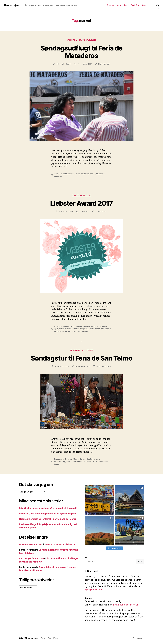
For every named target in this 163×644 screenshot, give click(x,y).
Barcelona (67, 326)
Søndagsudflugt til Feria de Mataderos (81, 52)
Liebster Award (94, 329)
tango (56, 464)
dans (56, 174)
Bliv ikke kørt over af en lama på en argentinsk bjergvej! (48, 508)
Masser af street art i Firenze (60, 544)
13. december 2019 (84, 64)
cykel (56, 329)
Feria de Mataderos (66, 174)
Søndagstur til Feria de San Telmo (81, 358)
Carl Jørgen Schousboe (31, 558)
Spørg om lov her (93, 590)
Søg (86, 557)
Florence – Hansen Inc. (31, 544)
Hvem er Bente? (130, 5)
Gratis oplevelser (88, 40)
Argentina (72, 40)
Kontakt (145, 5)
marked (92, 174)
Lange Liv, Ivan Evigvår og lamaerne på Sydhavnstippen (48, 514)
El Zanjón (76, 459)
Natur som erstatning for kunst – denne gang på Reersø (48, 519)
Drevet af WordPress (50, 638)
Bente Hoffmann (65, 64)
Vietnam (85, 331)
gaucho (77, 174)
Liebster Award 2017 (81, 203)
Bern (73, 326)
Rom (79, 331)
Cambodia (103, 326)
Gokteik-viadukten (72, 329)
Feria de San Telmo (88, 459)
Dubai (61, 329)
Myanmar (58, 331)
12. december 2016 (83, 366)
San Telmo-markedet (100, 462)
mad (102, 329)
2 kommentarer (104, 64)
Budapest (94, 326)
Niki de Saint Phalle (69, 331)
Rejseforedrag (113, 5)
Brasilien (86, 326)
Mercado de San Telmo (82, 462)
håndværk (85, 174)
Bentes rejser (12, 5)
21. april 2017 (84, 211)
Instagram (83, 329)
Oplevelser (88, 350)
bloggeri (79, 326)
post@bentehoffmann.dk (126, 605)
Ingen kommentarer (104, 366)
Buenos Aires (59, 459)
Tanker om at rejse (81, 195)
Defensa (68, 459)
